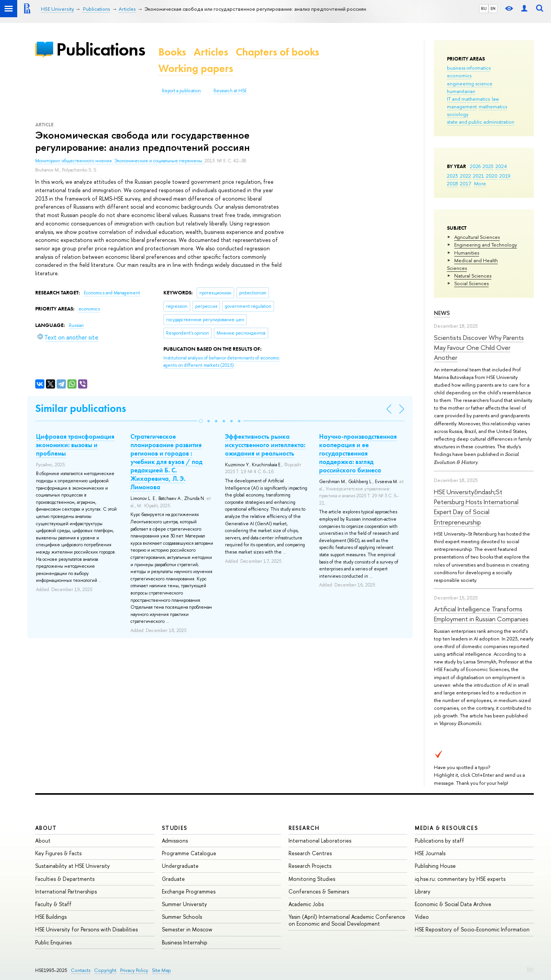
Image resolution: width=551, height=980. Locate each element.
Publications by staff (439, 840)
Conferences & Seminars (319, 891)
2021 (478, 176)
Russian (76, 325)
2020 (492, 176)
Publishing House (435, 866)
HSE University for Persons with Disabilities (86, 929)
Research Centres (310, 853)
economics (459, 75)
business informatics (469, 68)
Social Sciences (471, 283)
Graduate (173, 879)
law (495, 99)
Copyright (105, 970)
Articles (211, 52)
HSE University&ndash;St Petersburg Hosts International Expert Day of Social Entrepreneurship (476, 507)
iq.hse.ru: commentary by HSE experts (460, 879)
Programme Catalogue (189, 853)
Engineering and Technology (486, 245)
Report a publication (181, 91)
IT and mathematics (468, 99)
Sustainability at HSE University (73, 866)
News (442, 313)
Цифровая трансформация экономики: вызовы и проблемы (75, 445)
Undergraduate (180, 866)
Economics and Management (112, 293)
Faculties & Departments (65, 879)
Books (172, 52)
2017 (465, 183)
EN (493, 8)
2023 (452, 176)
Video (422, 917)
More (480, 183)
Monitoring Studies (312, 879)
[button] (201, 421)
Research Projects (310, 866)
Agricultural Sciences (477, 237)
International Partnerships (66, 891)
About (46, 828)
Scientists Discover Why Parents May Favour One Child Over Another (479, 348)
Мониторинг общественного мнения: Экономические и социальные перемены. (120, 161)
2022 (465, 176)
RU (484, 8)
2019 (505, 176)
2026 (475, 166)
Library (423, 891)
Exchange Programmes (189, 891)
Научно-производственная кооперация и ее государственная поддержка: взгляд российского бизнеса (358, 453)
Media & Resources (446, 828)
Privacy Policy (134, 970)
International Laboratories (320, 840)
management (462, 106)
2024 (501, 166)
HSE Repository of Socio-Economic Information (472, 929)
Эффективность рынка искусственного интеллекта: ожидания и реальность (265, 445)
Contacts (81, 970)
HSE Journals (430, 853)
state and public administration (481, 122)
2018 (452, 183)
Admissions (175, 840)
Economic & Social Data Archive (453, 904)
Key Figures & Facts (58, 853)
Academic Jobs (306, 904)
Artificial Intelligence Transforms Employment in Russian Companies (481, 614)
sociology (458, 114)
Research (304, 828)
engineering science (470, 83)
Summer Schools (182, 917)
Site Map (161, 970)
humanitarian (461, 91)
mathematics (493, 106)
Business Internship (185, 942)
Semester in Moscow (187, 929)
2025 (488, 166)
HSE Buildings (51, 917)
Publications (101, 49)
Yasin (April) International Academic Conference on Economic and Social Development (347, 920)
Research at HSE (230, 91)
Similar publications (81, 408)
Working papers (196, 68)
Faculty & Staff (53, 904)
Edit (530, 969)
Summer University (184, 904)
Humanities (467, 253)
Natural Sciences (473, 276)
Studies (175, 828)
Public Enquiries (53, 942)
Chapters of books (277, 52)
